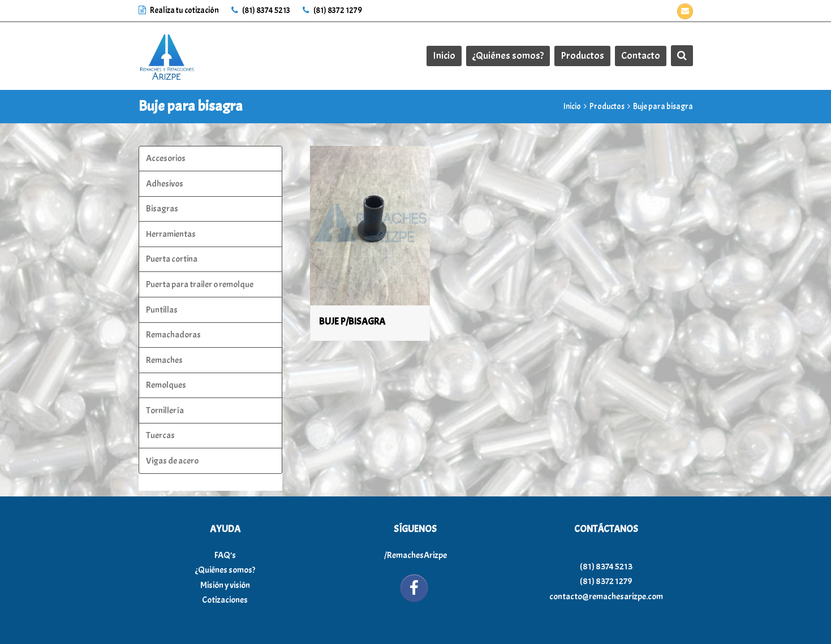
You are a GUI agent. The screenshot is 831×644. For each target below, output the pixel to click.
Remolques (166, 385)
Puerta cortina (172, 259)
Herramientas (171, 234)
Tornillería (165, 410)
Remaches (164, 360)
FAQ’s (225, 555)
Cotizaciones (225, 600)
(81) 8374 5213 (261, 10)
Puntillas (162, 310)
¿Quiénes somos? (225, 570)
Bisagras (162, 209)
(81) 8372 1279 (332, 10)
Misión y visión (225, 585)
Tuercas (160, 435)
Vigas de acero (172, 461)
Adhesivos (165, 184)
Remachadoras (173, 335)
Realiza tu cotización (179, 10)
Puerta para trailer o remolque (200, 284)
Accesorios (166, 158)
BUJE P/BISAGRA (352, 321)
